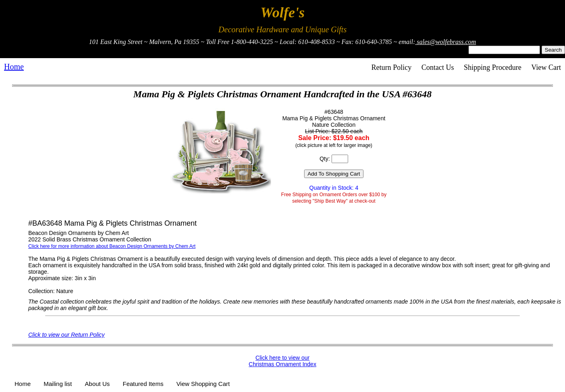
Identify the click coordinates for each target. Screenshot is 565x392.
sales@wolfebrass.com (446, 42)
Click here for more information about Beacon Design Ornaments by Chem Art (112, 246)
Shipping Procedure (493, 67)
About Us (97, 384)
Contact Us (438, 67)
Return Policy (392, 67)
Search (553, 50)
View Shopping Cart (203, 384)
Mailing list (58, 384)
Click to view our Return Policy (66, 335)
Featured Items (143, 384)
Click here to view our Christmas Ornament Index (282, 361)
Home (14, 67)
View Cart (546, 67)
